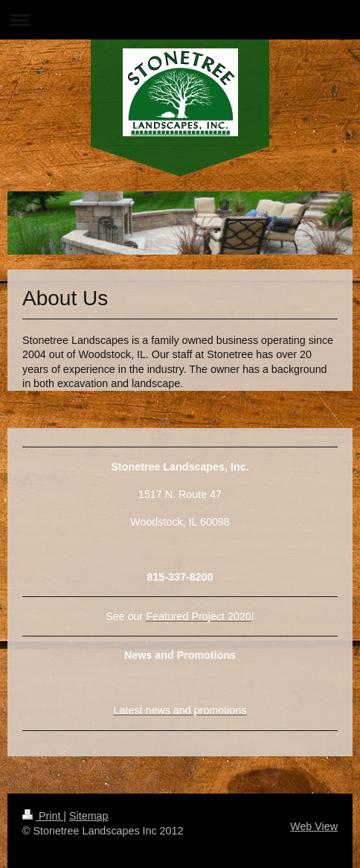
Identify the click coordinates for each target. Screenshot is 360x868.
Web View (314, 826)
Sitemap (89, 816)
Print (43, 816)
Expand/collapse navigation (180, 20)
